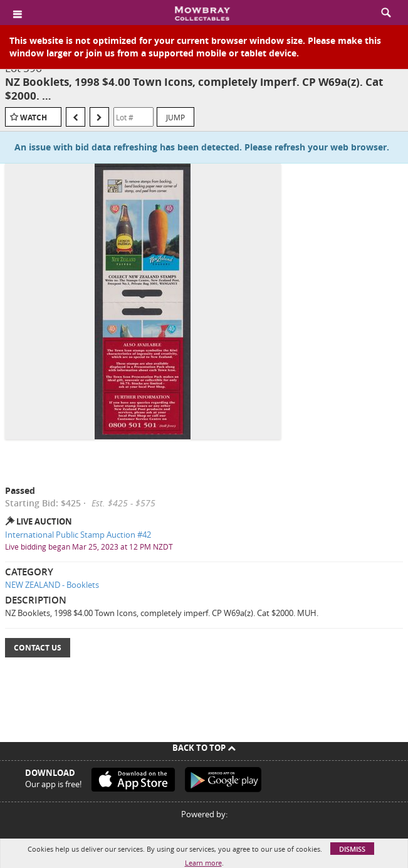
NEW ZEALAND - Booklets (52, 585)
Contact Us (38, 648)
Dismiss (352, 849)
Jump (175, 117)
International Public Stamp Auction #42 (78, 535)
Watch (34, 118)
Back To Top (204, 748)
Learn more (203, 863)
